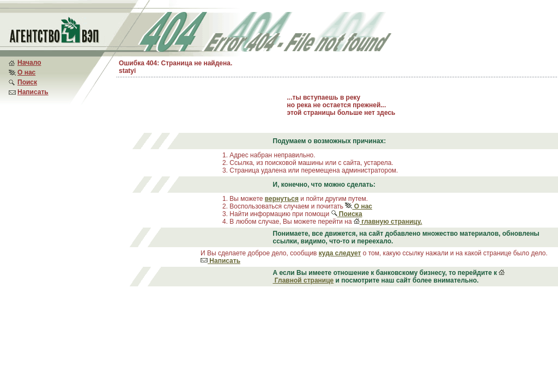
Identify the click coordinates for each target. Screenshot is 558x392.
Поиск (27, 82)
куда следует (340, 253)
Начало (29, 63)
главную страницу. (388, 222)
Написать (33, 92)
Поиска (347, 214)
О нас (26, 72)
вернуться (282, 199)
